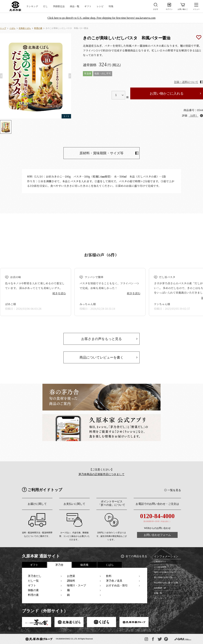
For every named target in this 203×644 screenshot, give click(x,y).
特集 (111, 6)
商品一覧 (75, 6)
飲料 (109, 576)
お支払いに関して (74, 504)
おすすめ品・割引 (117, 585)
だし (46, 6)
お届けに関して (37, 504)
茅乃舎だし (35, 576)
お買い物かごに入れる (167, 93)
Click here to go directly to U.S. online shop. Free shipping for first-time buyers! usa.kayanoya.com (102, 18)
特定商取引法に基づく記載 (166, 583)
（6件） (193, 116)
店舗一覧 (158, 593)
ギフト (88, 6)
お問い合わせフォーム (157, 535)
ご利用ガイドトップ (45, 490)
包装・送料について (186, 82)
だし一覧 (33, 581)
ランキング (32, 6)
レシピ (100, 6)
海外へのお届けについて (165, 572)
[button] (1, 76)
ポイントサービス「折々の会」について (112, 503)
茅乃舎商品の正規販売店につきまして (101, 474)
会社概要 (158, 588)
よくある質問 (160, 567)
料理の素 (38, 28)
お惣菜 (71, 576)
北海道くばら (25, 28)
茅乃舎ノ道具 (114, 581)
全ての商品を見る (136, 556)
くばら (12, 28)
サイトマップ (160, 598)
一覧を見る (174, 490)
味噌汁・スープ (76, 585)
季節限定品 (59, 6)
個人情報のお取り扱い (164, 577)
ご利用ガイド (160, 562)
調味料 (71, 581)
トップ (3, 28)
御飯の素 (33, 590)
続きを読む (59, 293)
